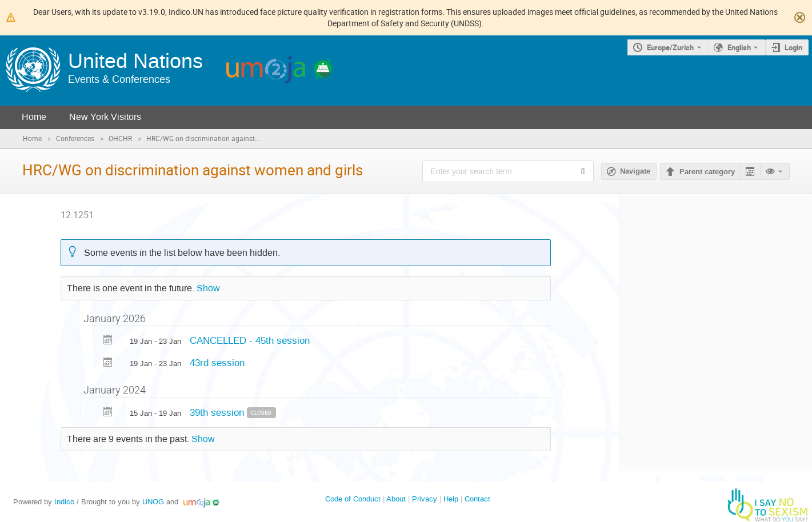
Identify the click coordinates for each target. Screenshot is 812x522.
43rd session (217, 363)
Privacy (425, 499)
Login (793, 47)
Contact (477, 499)
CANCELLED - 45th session (250, 340)
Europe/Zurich (670, 47)
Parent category (707, 172)
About (396, 499)
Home (34, 117)
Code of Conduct (353, 499)
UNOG (153, 502)
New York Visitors (105, 117)
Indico (64, 502)
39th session (218, 412)
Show (208, 288)
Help (451, 499)
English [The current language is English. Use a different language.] (739, 47)
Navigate (635, 171)
